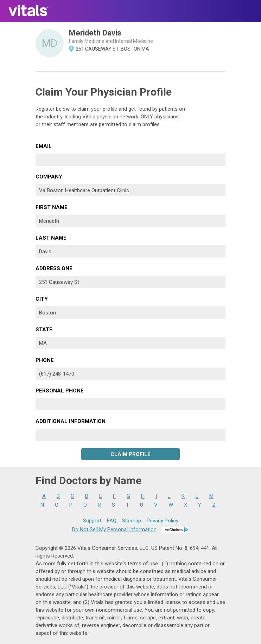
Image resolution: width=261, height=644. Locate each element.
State (44, 330)
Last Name (51, 238)
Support (92, 521)
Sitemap (132, 521)
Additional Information (71, 421)
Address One (54, 268)
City (42, 299)
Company (49, 177)
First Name (52, 207)
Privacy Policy (163, 521)
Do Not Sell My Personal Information (114, 529)
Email (44, 146)
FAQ (112, 521)
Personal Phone (60, 391)
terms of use (144, 564)
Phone (45, 360)
